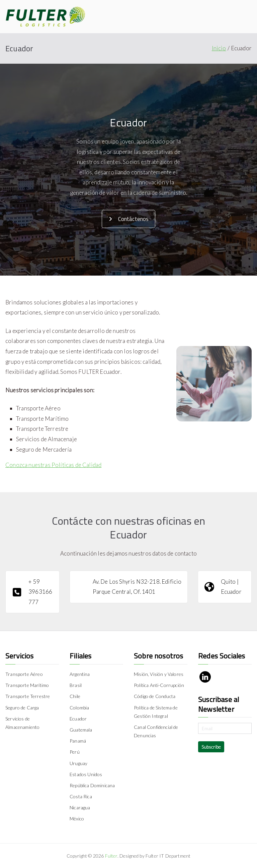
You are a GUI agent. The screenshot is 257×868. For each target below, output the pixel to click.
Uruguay (78, 763)
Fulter (111, 856)
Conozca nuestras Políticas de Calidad (53, 465)
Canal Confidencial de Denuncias (156, 731)
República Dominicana (92, 785)
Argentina (80, 674)
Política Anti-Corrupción (159, 685)
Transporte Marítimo (27, 685)
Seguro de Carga (22, 708)
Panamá (78, 741)
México (77, 819)
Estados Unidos (86, 774)
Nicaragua (80, 807)
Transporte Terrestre (28, 696)
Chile (75, 696)
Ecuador (78, 719)
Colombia (79, 708)
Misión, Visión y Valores (159, 674)
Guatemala (81, 730)
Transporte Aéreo (24, 674)
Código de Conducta (155, 696)
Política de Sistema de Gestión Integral (156, 712)
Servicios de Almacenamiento (22, 723)
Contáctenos (129, 219)
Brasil (76, 685)
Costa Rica (81, 796)
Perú (75, 752)
